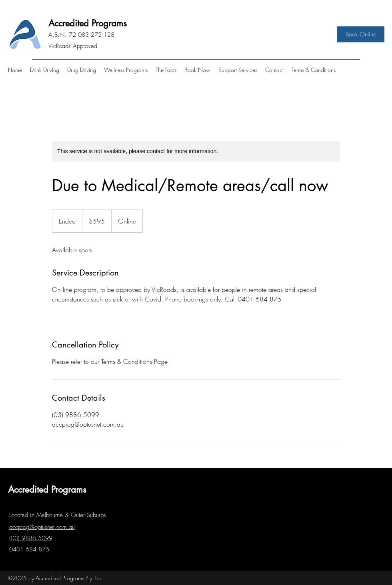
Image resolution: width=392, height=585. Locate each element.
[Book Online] (361, 34)
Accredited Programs (88, 23)
